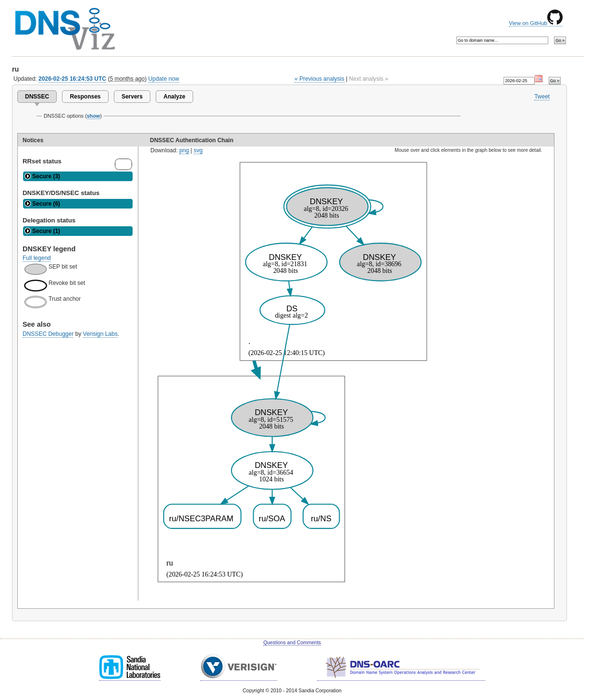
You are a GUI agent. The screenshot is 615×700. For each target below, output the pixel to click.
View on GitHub (536, 23)
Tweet (542, 97)
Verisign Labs (100, 334)
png (184, 150)
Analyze (174, 97)
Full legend (37, 258)
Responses (85, 97)
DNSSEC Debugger (48, 334)
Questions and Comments (292, 643)
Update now (164, 79)
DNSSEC (37, 97)
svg (198, 150)
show (94, 116)
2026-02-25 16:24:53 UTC (72, 79)
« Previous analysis (320, 79)
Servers (132, 97)
